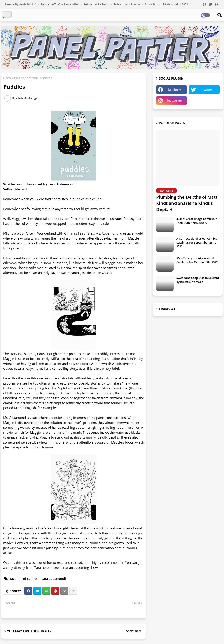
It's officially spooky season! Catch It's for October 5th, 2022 (197, 260)
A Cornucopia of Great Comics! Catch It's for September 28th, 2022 (197, 242)
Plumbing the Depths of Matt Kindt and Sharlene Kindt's (187, 203)
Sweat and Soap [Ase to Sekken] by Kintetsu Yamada (198, 280)
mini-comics (28, 579)
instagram (175, 100)
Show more (134, 631)
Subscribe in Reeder (127, 4)
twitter (207, 90)
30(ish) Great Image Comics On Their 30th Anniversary (197, 221)
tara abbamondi (26, 78)
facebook (175, 90)
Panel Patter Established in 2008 (166, 4)
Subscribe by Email (97, 4)
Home (8, 78)
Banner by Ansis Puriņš (20, 4)
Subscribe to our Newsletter (60, 4)
